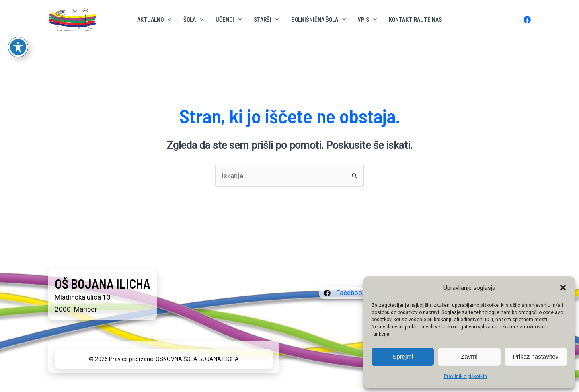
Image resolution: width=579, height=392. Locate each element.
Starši (266, 19)
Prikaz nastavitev (536, 356)
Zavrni (469, 356)
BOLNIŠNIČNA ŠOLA (318, 19)
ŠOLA (193, 19)
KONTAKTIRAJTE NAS (415, 19)
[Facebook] (527, 20)
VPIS (367, 19)
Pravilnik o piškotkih (465, 376)
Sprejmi (403, 356)
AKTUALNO (154, 19)
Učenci (229, 19)
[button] (563, 288)
